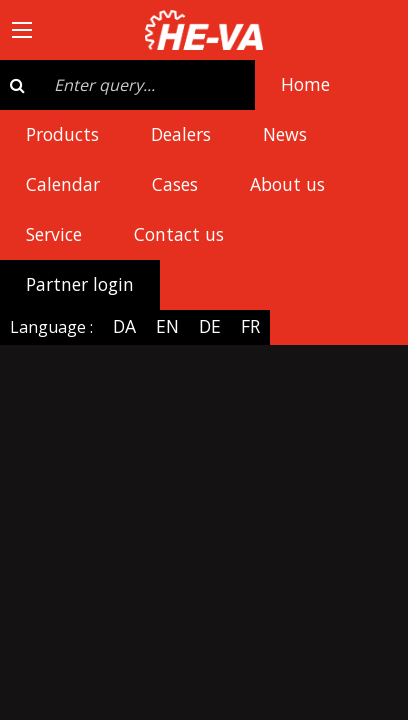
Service (54, 234)
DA (124, 326)
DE (210, 326)
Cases (175, 184)
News (285, 134)
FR (250, 326)
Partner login (80, 284)
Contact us (179, 234)
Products (62, 134)
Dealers (181, 134)
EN (167, 326)
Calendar (63, 184)
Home (305, 84)
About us (287, 184)
